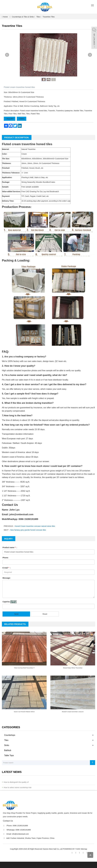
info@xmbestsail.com (20, 834)
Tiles (38, 17)
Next (90, 55)
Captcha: (6, 602)
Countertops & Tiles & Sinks (23, 17)
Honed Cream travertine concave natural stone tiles (35, 526)
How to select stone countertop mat (17, 787)
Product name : (10, 547)
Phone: (5, 558)
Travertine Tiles (48, 17)
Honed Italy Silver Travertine (73, 668)
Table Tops (9, 755)
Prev (7, 55)
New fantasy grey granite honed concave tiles (28, 530)
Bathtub (8, 750)
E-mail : (7, 568)
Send (16, 614)
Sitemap (84, 849)
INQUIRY (10, 119)
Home (5, 17)
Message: (7, 578)
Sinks (7, 745)
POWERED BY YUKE (72, 849)
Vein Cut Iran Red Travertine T (24, 668)
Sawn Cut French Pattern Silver (24, 712)
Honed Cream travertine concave (73, 712)
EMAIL (22, 119)
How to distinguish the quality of (16, 782)
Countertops (10, 735)
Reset (45, 614)
